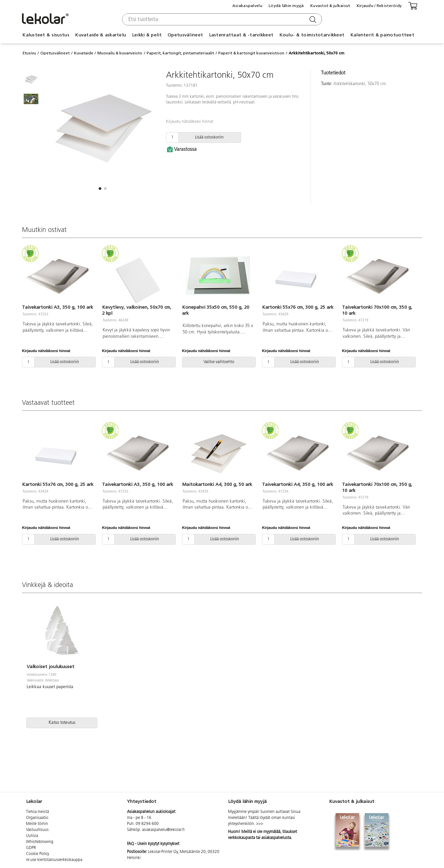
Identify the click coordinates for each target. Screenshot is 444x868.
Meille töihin (37, 824)
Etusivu (29, 53)
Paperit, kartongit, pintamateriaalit (180, 53)
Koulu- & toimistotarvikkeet (312, 35)
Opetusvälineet (185, 35)
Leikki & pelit (147, 35)
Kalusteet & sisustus (46, 35)
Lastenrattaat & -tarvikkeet (241, 35)
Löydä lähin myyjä (286, 6)
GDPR (31, 848)
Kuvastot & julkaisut (330, 6)
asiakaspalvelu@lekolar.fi (163, 830)
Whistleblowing (40, 842)
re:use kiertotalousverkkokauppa (54, 860)
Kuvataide (84, 53)
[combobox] (221, 19)
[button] (100, 189)
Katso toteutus (62, 723)
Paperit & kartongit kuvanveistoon (251, 53)
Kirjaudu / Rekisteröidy (379, 6)
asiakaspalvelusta (276, 838)
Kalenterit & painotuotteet (382, 35)
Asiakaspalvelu (247, 6)
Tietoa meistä (37, 812)
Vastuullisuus (37, 830)
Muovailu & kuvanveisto (120, 53)
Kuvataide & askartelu (100, 35)
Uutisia (32, 836)
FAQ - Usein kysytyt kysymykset (153, 844)
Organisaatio (37, 818)
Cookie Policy (37, 854)
